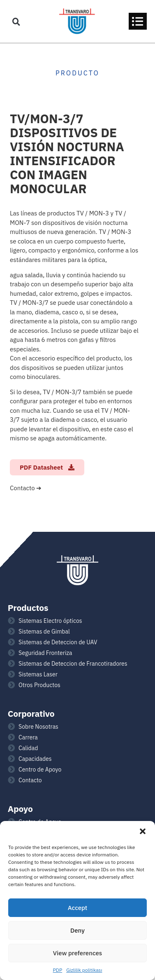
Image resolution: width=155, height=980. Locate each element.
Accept (78, 908)
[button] (143, 831)
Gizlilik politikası (84, 970)
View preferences (77, 953)
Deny (77, 930)
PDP (58, 970)
